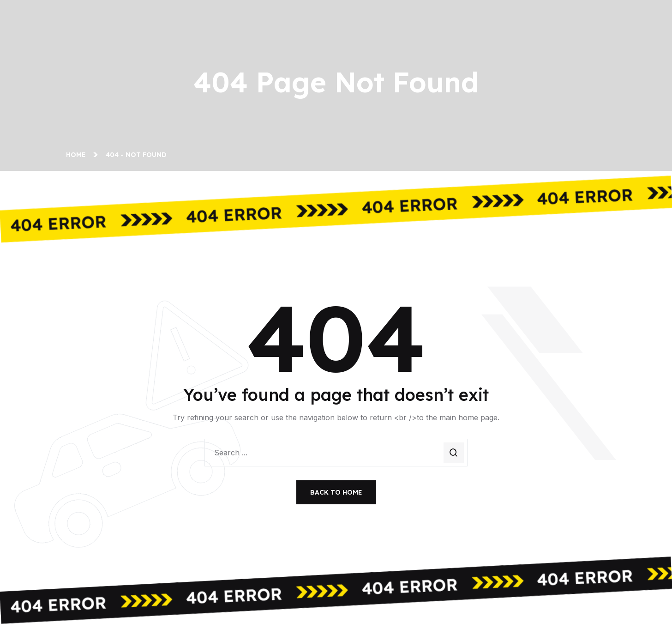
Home (78, 155)
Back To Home (336, 492)
